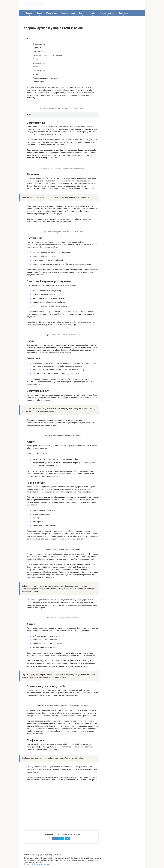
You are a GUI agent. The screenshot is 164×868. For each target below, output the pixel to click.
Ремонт (82, 13)
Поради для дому (68, 13)
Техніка (93, 13)
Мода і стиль (52, 13)
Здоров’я (29, 13)
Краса (40, 13)
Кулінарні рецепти (107, 13)
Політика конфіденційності (41, 864)
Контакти (27, 864)
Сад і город (123, 13)
